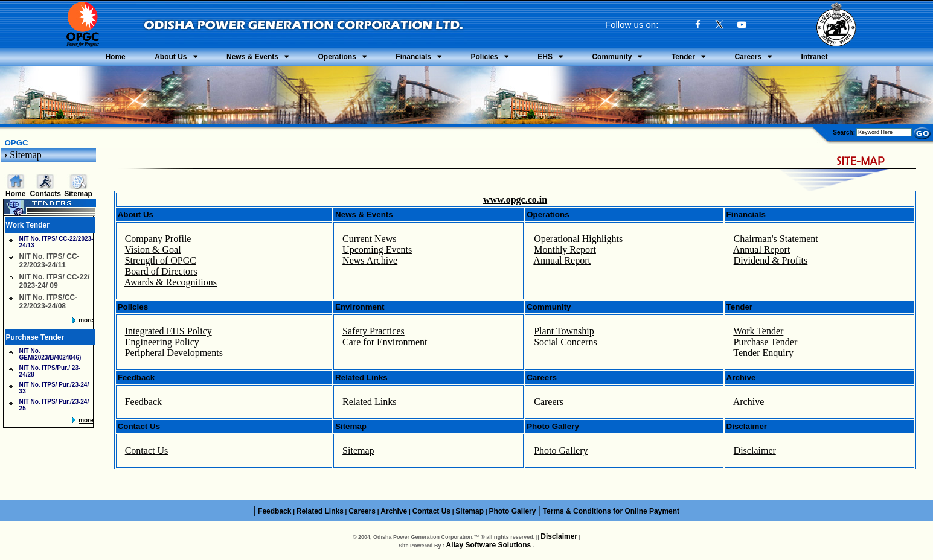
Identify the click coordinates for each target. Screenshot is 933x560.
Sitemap (25, 155)
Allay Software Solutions (489, 545)
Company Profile (158, 239)
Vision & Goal (152, 250)
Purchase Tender (766, 342)
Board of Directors (161, 271)
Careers (748, 57)
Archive (749, 402)
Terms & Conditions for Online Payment (611, 511)
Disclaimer (755, 450)
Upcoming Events (377, 250)
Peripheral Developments (174, 353)
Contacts (46, 194)
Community (612, 57)
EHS (545, 57)
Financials (413, 57)
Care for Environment (385, 342)
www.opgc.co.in (515, 199)
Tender (683, 57)
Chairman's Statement (776, 239)
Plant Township (564, 331)
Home (115, 57)
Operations (337, 57)
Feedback (143, 402)
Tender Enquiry (763, 353)
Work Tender (758, 331)
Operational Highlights (578, 239)
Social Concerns (565, 342)
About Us (171, 57)
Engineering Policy (162, 342)
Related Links (369, 402)
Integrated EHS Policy (168, 331)
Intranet (815, 57)
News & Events (252, 57)
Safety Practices (374, 331)
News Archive (370, 260)
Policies (484, 57)
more (86, 320)
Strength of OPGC (161, 260)
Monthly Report (565, 250)
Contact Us (147, 450)
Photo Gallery (561, 450)
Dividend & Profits (771, 260)
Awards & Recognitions (171, 282)
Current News (369, 239)
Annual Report (562, 260)
